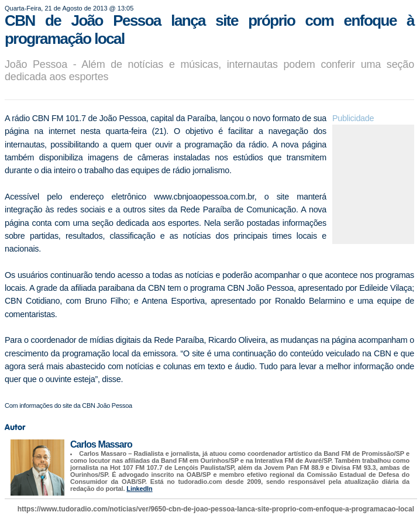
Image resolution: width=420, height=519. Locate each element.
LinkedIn (139, 489)
